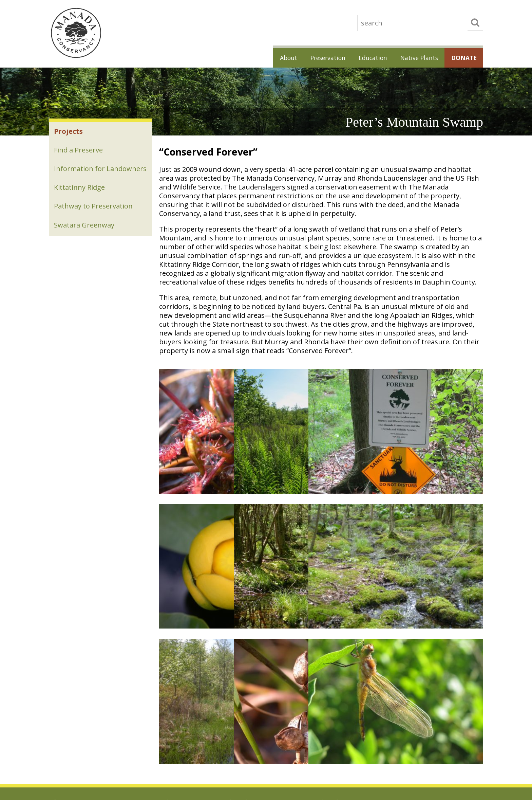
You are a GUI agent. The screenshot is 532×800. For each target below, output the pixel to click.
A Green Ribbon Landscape (165, 725)
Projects (69, 132)
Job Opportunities (68, 661)
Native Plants (416, 57)
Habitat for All (325, 680)
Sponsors (59, 690)
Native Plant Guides (331, 690)
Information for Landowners (80, 175)
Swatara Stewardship (152, 717)
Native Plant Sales (329, 661)
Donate (463, 57)
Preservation (320, 57)
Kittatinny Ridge (80, 199)
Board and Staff (66, 699)
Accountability (64, 680)
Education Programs (245, 661)
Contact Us (61, 718)
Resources (234, 680)
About (278, 57)
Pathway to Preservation (94, 218)
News (55, 709)
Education (367, 57)
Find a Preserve (79, 151)
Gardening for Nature (333, 671)
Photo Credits (64, 728)
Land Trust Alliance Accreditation (85, 671)
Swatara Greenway (84, 238)
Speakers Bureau (241, 671)
